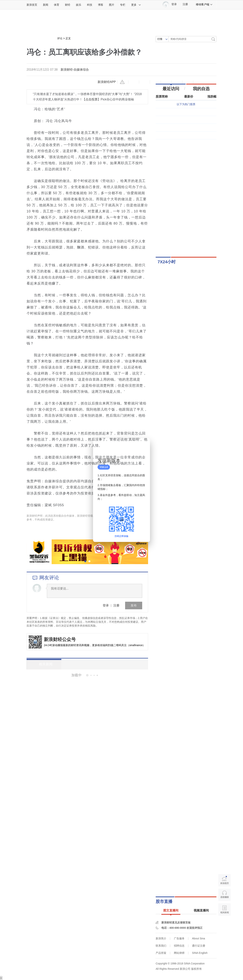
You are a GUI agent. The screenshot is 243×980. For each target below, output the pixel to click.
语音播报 (224, 895)
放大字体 (144, 82)
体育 (57, 5)
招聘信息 (179, 946)
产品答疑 (161, 953)
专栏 (123, 5)
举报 (123, 82)
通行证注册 (199, 946)
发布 (134, 605)
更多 (136, 5)
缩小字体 (134, 82)
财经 (68, 5)
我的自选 (201, 89)
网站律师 (179, 953)
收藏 (155, 82)
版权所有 (196, 969)
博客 (101, 5)
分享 (188, 82)
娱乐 (79, 5)
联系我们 (161, 946)
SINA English (200, 953)
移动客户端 (204, 4)
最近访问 (171, 89)
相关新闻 (41, 664)
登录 (106, 605)
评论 (60, 38)
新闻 (46, 5)
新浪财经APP (107, 82)
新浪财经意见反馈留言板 (176, 922)
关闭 (145, 445)
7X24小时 (167, 262)
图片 (112, 5)
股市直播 (164, 902)
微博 (166, 82)
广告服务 (179, 938)
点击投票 (92, 99)
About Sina (198, 938)
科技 (90, 5)
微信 (177, 82)
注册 (185, 4)
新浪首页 (32, 5)
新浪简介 (161, 938)
